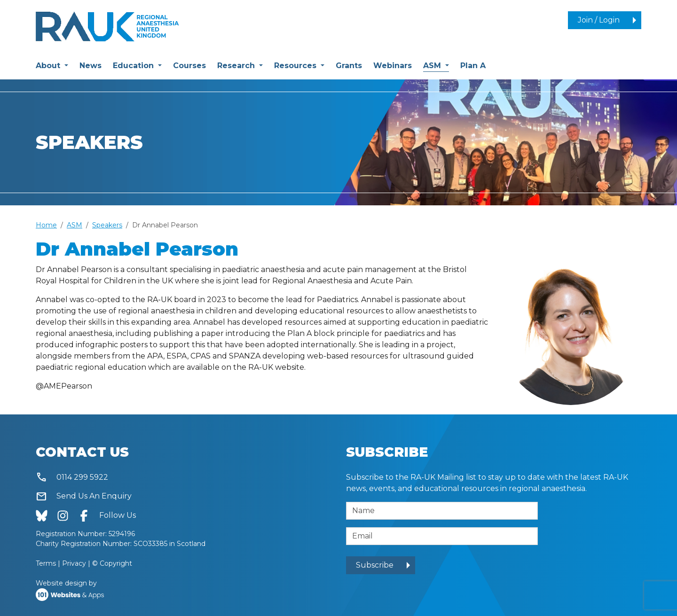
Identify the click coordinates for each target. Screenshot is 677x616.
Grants (349, 66)
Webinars (393, 66)
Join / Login (599, 20)
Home (46, 225)
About (49, 66)
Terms (46, 563)
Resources (296, 66)
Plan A (473, 66)
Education (134, 66)
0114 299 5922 (72, 478)
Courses (189, 66)
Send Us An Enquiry (84, 496)
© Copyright (112, 563)
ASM (436, 65)
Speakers (107, 225)
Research (237, 66)
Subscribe (375, 565)
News (91, 66)
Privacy (74, 563)
